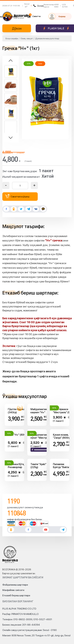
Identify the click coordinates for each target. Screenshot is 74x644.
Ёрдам (38, 6)
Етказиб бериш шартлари (16, 595)
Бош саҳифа (12, 38)
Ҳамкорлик (12, 17)
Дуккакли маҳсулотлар (47, 38)
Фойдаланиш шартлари (15, 585)
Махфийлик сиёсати (13, 590)
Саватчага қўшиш (17, 196)
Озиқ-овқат (27, 38)
